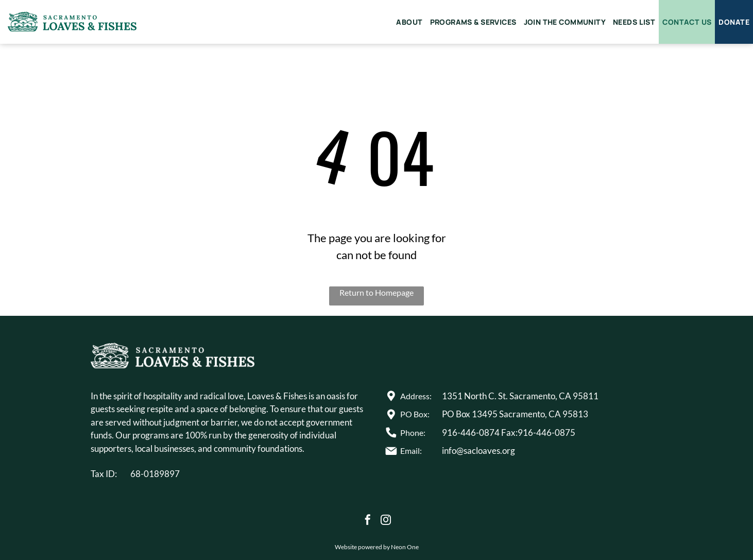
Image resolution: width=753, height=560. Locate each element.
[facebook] (368, 521)
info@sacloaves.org (478, 451)
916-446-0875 (546, 432)
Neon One (405, 547)
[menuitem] (409, 22)
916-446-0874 (471, 432)
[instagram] (386, 521)
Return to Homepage (376, 292)
